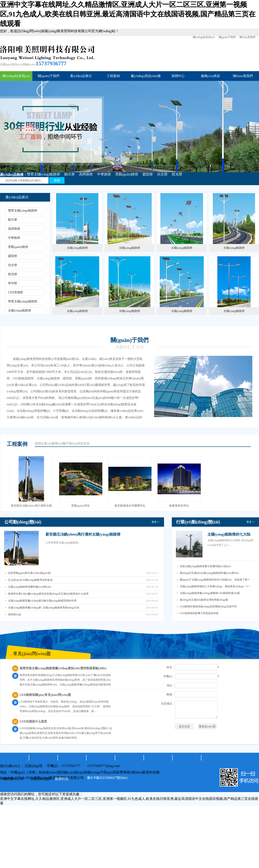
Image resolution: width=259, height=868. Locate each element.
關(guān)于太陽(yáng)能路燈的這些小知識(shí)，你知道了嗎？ (215, 580)
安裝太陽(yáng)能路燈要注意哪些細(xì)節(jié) (205, 566)
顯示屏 (69, 174)
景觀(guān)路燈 (127, 174)
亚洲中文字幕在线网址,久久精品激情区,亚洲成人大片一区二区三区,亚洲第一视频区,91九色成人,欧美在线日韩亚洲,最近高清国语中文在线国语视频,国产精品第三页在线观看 (128, 14)
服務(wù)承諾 (210, 76)
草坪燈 (13, 283)
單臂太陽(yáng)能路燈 (23, 301)
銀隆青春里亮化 (179, 506)
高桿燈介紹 (14, 614)
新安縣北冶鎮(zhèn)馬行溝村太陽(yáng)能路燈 (83, 534)
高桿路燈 (86, 174)
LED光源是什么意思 (33, 721)
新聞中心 (178, 76)
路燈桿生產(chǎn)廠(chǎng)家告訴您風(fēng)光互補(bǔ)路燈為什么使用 (48, 594)
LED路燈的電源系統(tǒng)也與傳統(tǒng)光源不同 (208, 606)
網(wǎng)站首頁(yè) (204, 37)
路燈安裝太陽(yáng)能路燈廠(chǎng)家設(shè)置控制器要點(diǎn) (63, 668)
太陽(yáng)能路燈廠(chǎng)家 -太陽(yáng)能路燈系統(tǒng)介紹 (44, 608)
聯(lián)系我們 (247, 37)
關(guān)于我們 (227, 37)
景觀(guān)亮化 (81, 506)
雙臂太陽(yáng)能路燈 (44, 174)
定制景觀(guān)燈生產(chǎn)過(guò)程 (29, 573)
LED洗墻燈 (15, 292)
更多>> (156, 522)
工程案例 (113, 76)
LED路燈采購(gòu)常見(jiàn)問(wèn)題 (45, 695)
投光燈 (177, 174)
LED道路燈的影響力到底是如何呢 (199, 613)
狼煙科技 (62, 779)
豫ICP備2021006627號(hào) (107, 778)
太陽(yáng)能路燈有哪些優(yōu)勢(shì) (29, 587)
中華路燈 (104, 174)
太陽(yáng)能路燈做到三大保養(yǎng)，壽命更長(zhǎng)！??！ (215, 586)
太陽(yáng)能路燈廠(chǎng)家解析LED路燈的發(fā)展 (210, 593)
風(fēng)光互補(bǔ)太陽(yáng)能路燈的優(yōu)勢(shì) (209, 573)
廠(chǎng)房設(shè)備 (146, 76)
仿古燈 (162, 174)
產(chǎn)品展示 (81, 76)
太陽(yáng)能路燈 (20, 310)
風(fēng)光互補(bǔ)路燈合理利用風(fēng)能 (204, 600)
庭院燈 (148, 174)
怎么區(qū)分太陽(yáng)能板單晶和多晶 (30, 580)
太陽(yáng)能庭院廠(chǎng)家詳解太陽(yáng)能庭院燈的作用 (42, 601)
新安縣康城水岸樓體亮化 (130, 506)
